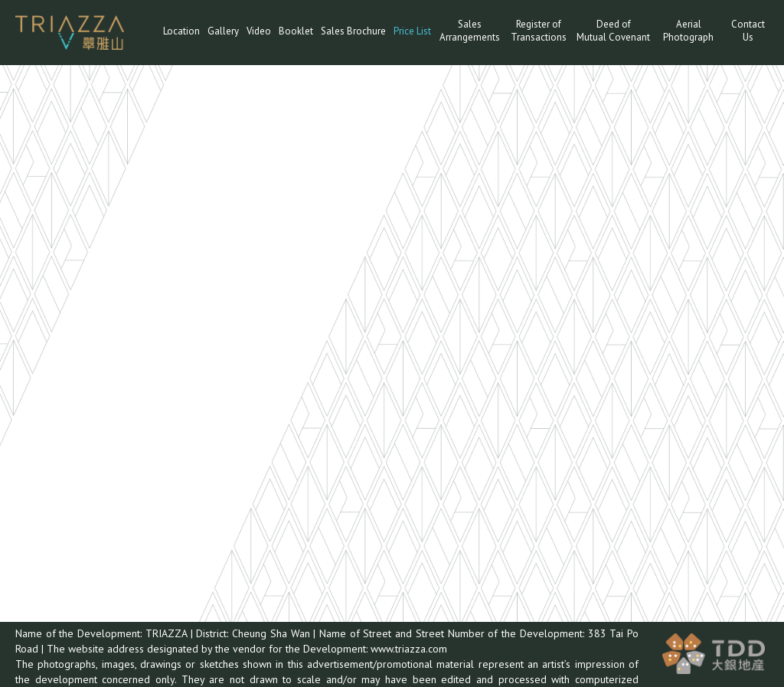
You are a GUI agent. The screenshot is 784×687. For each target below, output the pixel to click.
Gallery (223, 31)
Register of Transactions (539, 31)
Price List (412, 31)
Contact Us (748, 31)
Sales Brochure (353, 31)
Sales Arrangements (470, 31)
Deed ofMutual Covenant (613, 31)
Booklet (296, 31)
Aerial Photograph (688, 31)
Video (259, 31)
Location (181, 31)
